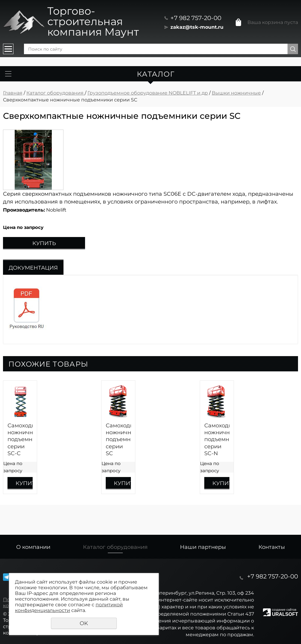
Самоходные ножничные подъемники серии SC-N (217, 440)
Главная (13, 93)
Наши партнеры (203, 547)
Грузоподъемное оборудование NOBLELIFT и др (148, 93)
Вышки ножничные (236, 93)
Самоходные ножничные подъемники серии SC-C (20, 440)
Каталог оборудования (56, 93)
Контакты (272, 547)
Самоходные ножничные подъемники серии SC (118, 440)
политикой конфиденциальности (69, 607)
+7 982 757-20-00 (196, 18)
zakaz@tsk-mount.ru (197, 27)
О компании (33, 547)
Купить (44, 243)
